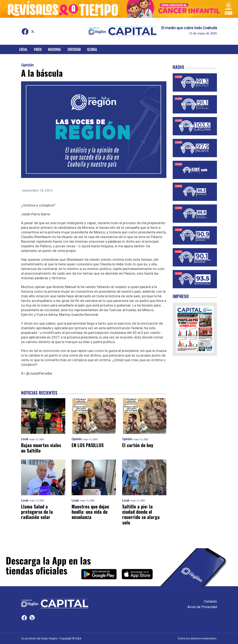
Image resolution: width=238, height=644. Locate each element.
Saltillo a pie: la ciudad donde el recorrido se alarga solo (141, 514)
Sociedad (74, 49)
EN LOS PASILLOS (88, 445)
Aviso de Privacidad (202, 607)
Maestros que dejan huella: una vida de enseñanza (90, 512)
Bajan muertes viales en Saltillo (41, 448)
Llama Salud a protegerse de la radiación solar (37, 512)
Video (38, 49)
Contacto (210, 601)
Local (23, 49)
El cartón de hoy (138, 445)
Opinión (27, 65)
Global (92, 49)
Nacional (55, 49)
